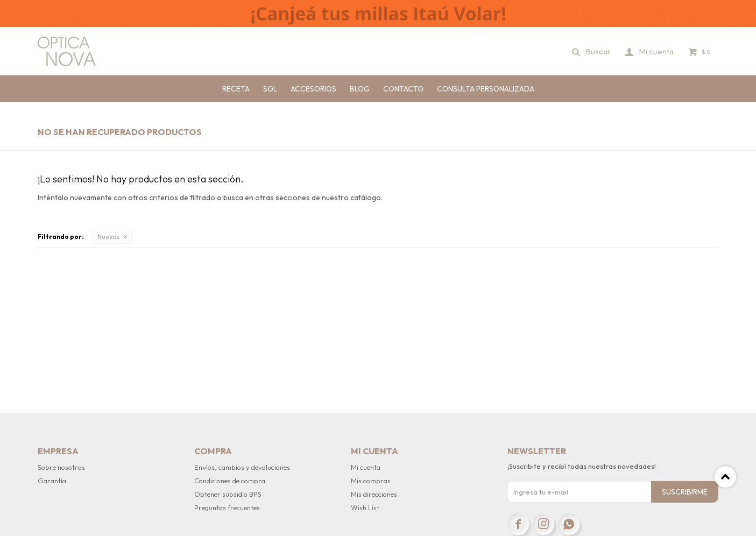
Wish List (365, 507)
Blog (360, 89)
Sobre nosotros (61, 467)
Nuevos (108, 237)
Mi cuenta (366, 467)
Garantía (52, 481)
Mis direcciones (374, 494)
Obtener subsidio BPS (228, 494)
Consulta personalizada (486, 89)
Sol (270, 89)
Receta (236, 89)
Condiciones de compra (230, 481)
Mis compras (371, 481)
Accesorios (313, 89)
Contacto (403, 89)
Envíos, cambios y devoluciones (242, 467)
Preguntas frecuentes (227, 507)
